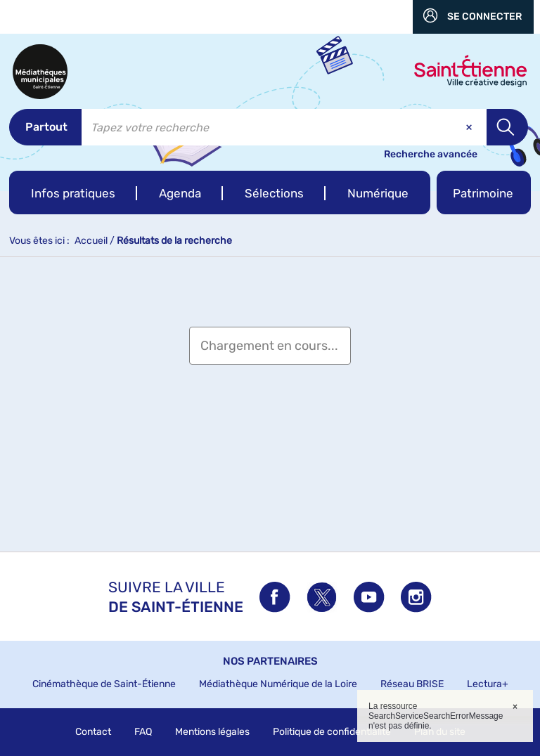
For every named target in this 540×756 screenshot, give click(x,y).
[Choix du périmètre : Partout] (45, 127)
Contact (93, 732)
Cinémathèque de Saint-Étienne (104, 684)
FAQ (143, 732)
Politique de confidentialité (332, 732)
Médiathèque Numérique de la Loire (278, 684)
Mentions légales (212, 732)
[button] (73, 193)
